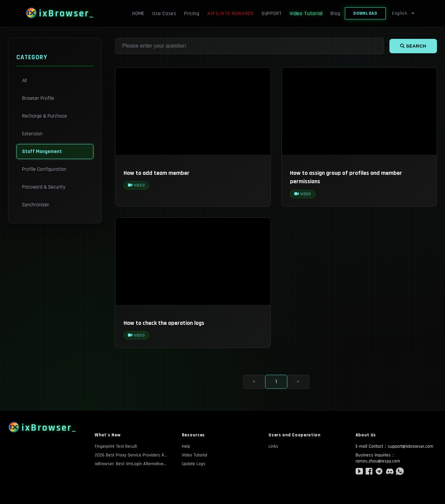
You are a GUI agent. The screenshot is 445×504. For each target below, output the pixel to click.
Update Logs (194, 464)
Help (186, 446)
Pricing (192, 14)
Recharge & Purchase (45, 116)
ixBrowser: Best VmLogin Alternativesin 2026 (132, 464)
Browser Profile (38, 98)
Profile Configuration (44, 169)
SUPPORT (272, 14)
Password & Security (44, 187)
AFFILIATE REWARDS (231, 14)
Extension (32, 134)
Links (273, 446)
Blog (336, 14)
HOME (138, 14)
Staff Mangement (42, 152)
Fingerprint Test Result (116, 446)
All (24, 81)
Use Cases (164, 14)
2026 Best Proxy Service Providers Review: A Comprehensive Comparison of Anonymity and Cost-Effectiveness (132, 455)
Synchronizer (36, 205)
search (413, 46)
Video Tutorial (306, 14)
